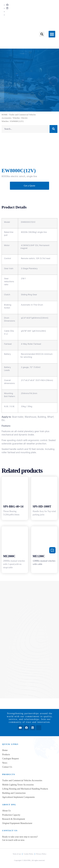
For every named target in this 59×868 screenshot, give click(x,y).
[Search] (53, 129)
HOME (5, 115)
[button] (42, 34)
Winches (16, 118)
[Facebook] (7, 5)
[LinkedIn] (7, 8)
